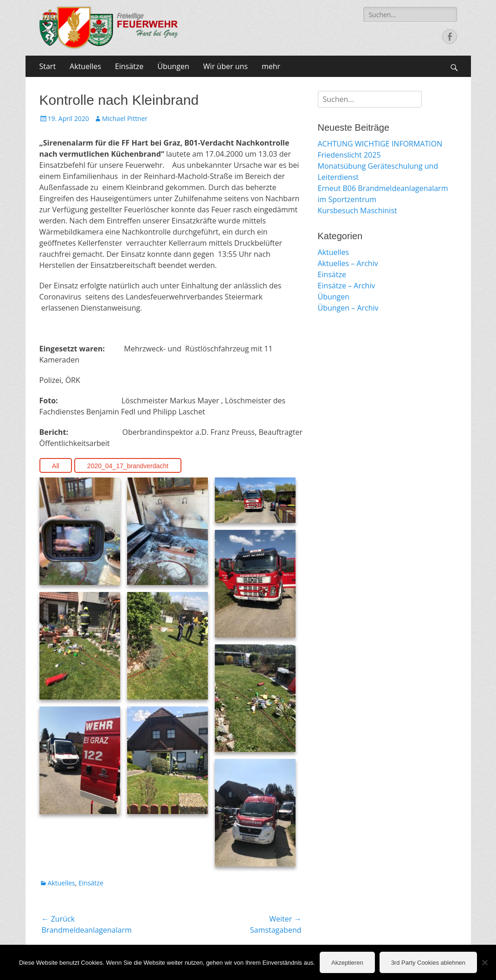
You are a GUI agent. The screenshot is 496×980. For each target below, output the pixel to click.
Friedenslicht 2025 (349, 155)
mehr (271, 66)
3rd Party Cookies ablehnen (428, 963)
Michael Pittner (125, 118)
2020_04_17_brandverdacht (128, 466)
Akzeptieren (347, 963)
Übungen (173, 66)
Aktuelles (85, 66)
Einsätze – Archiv (347, 286)
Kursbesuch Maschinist (358, 210)
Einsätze (129, 66)
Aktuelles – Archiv (348, 263)
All (56, 466)
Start (48, 66)
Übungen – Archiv (348, 308)
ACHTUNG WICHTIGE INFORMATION (380, 144)
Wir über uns (225, 66)
